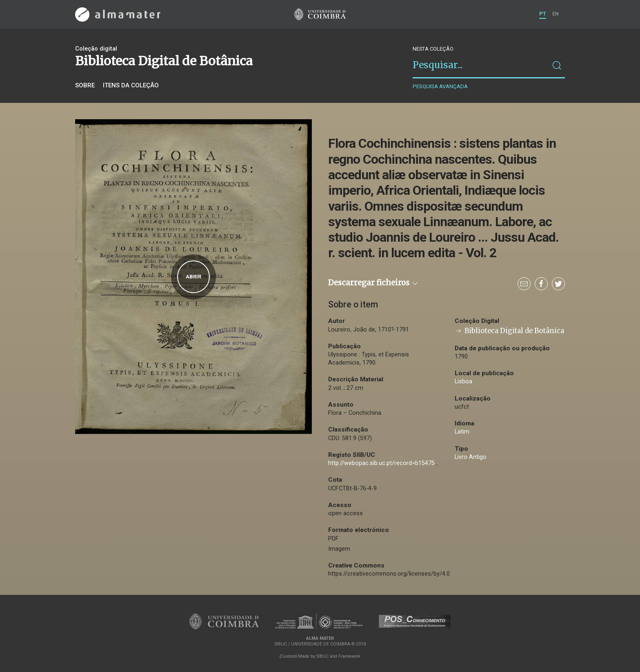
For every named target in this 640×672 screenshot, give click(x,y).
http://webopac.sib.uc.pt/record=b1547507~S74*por (398, 463)
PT (543, 14)
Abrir (193, 277)
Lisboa (463, 382)
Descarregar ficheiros (374, 283)
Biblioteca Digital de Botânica (509, 331)
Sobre (85, 85)
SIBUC (322, 656)
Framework (349, 656)
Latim (462, 432)
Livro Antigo (471, 457)
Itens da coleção (131, 85)
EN (556, 14)
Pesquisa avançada (440, 86)
